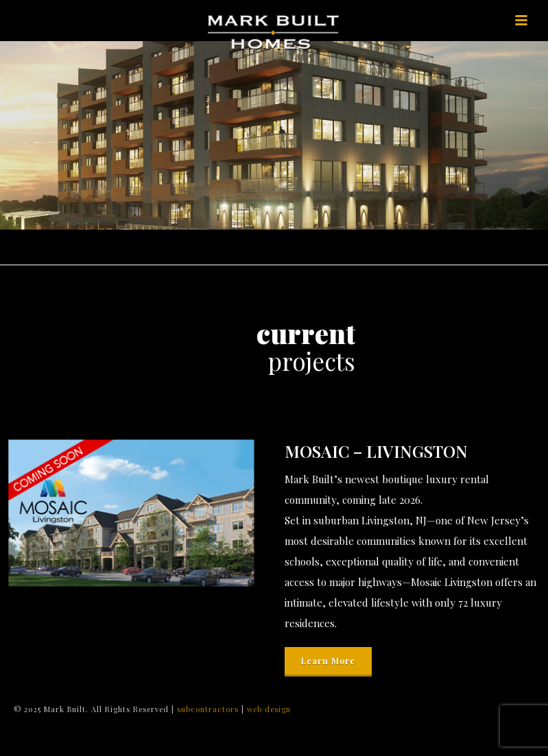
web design (269, 709)
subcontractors (209, 709)
